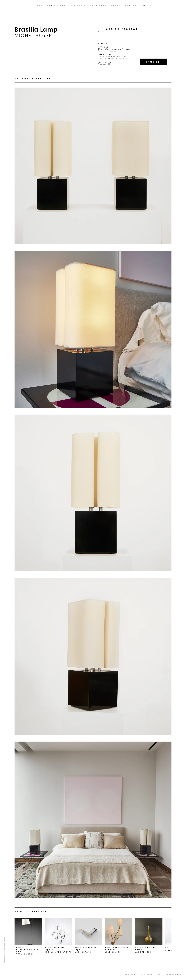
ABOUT (116, 5)
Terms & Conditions (146, 974)
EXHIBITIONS (57, 5)
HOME (39, 5)
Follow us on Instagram (173, 974)
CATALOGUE (99, 5)
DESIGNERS (78, 5)
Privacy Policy (130, 974)
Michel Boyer (33, 35)
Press (159, 974)
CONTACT (132, 5)
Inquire (153, 62)
